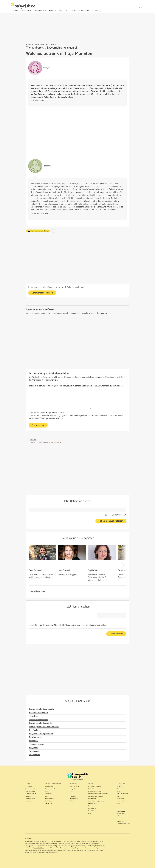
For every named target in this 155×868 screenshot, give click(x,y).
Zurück (33, 440)
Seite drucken (121, 814)
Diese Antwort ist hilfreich (40, 231)
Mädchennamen (46, 625)
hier (102, 313)
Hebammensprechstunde (50, 443)
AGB (71, 416)
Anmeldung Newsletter (123, 824)
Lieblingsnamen (93, 625)
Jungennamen (74, 625)
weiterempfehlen (122, 816)
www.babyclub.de (47, 841)
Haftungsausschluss (51, 852)
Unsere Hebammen (37, 591)
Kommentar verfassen (42, 293)
